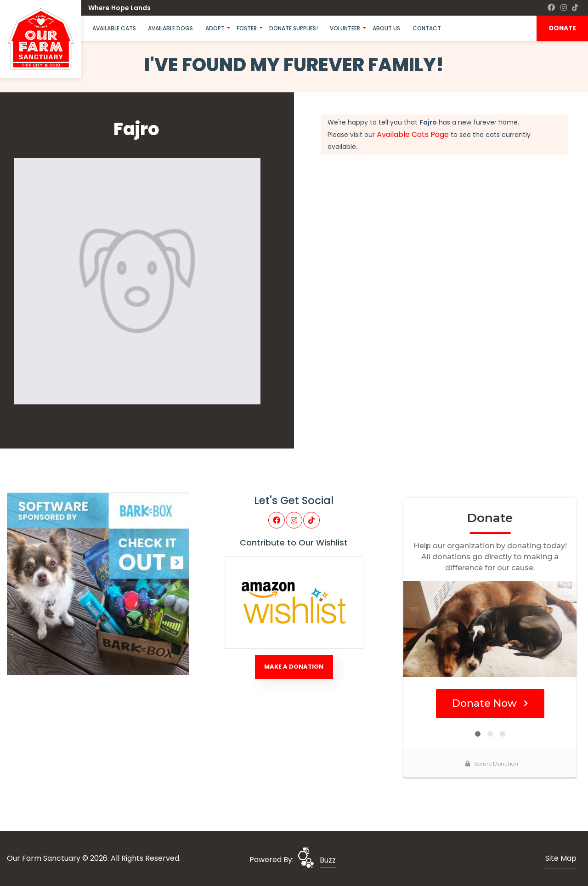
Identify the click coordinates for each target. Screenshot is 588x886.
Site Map (561, 858)
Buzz (328, 860)
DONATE (563, 28)
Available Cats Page (413, 134)
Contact (427, 28)
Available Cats (114, 28)
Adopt (215, 28)
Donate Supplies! (294, 28)
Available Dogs (170, 28)
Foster (247, 28)
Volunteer (345, 28)
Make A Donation (294, 667)
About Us (386, 28)
